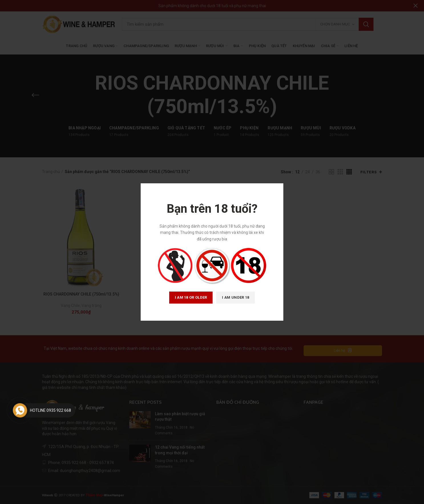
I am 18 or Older (191, 297)
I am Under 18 (236, 297)
